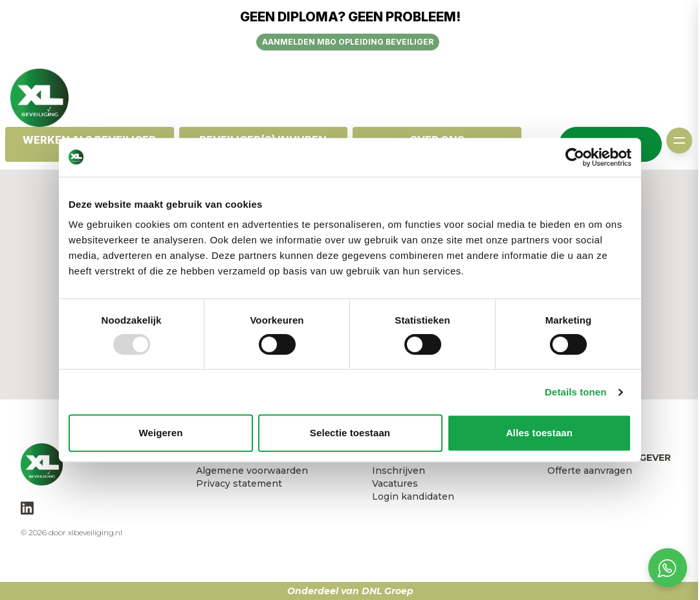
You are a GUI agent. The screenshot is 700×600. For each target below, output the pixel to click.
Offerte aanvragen (590, 471)
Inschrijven (399, 471)
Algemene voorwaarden (252, 471)
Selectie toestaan (350, 433)
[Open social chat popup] (668, 568)
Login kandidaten (413, 496)
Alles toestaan (539, 433)
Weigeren (160, 433)
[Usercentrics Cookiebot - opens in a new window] (575, 157)
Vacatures (395, 483)
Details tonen (575, 392)
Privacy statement (239, 483)
